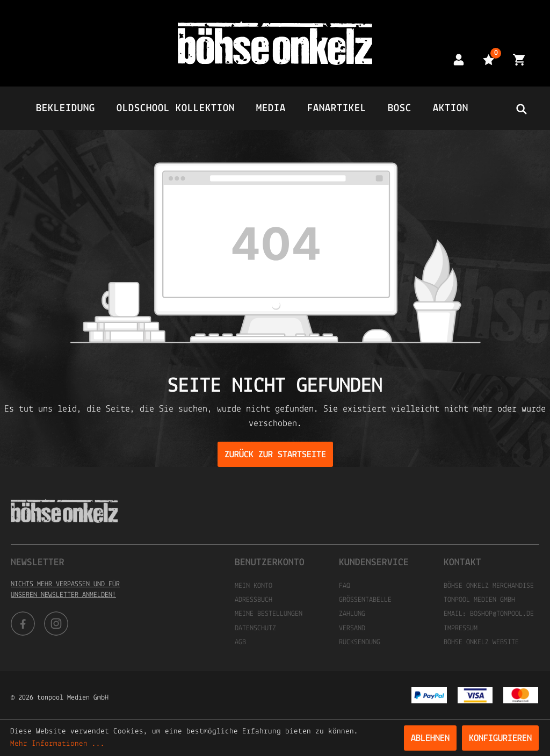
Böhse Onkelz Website (481, 642)
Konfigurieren (500, 739)
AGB (240, 642)
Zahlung (352, 614)
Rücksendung (360, 642)
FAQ (345, 586)
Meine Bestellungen (269, 614)
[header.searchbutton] (521, 109)
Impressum (461, 628)
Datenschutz (255, 628)
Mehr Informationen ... (57, 744)
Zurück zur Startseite (275, 455)
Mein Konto (254, 586)
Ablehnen (430, 739)
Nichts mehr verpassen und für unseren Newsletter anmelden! (65, 590)
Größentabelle (365, 600)
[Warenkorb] (519, 59)
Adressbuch (254, 600)
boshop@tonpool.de (502, 614)
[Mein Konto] (459, 59)
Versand (352, 628)
